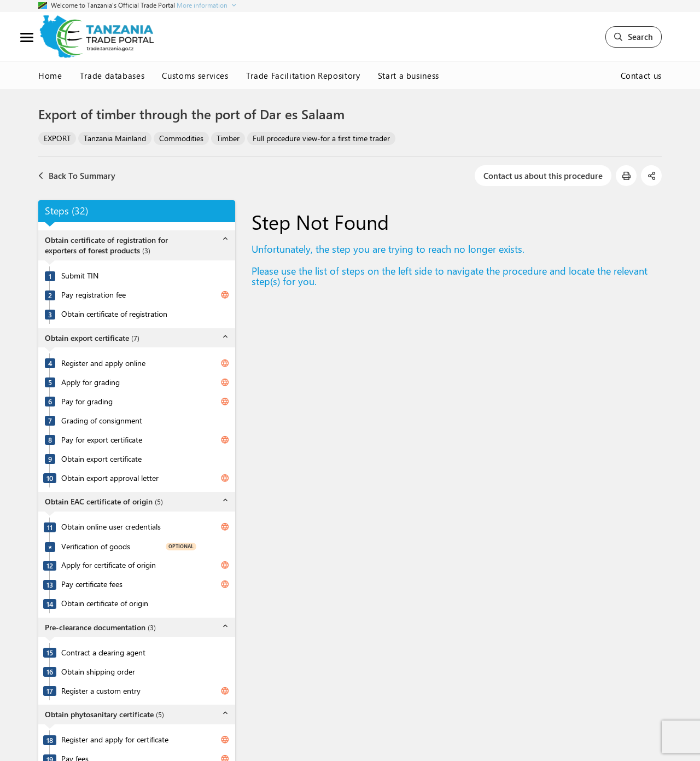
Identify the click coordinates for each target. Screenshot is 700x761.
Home (50, 75)
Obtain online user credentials (111, 527)
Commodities (181, 138)
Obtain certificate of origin (105, 603)
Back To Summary (77, 176)
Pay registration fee (94, 295)
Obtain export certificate (101, 459)
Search (634, 37)
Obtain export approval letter (110, 478)
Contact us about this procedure (543, 176)
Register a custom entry (101, 691)
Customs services (195, 75)
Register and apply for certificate (115, 740)
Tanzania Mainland (115, 138)
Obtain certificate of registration (114, 314)
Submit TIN (80, 276)
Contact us (641, 75)
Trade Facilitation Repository (303, 75)
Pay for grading (87, 402)
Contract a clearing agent (103, 653)
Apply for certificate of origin (109, 565)
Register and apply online (103, 363)
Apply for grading (91, 382)
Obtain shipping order (98, 672)
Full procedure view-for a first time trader (321, 138)
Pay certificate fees (92, 584)
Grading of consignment (102, 421)
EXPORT (57, 138)
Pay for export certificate (102, 440)
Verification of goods (96, 547)
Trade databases (112, 75)
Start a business (409, 75)
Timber (228, 138)
